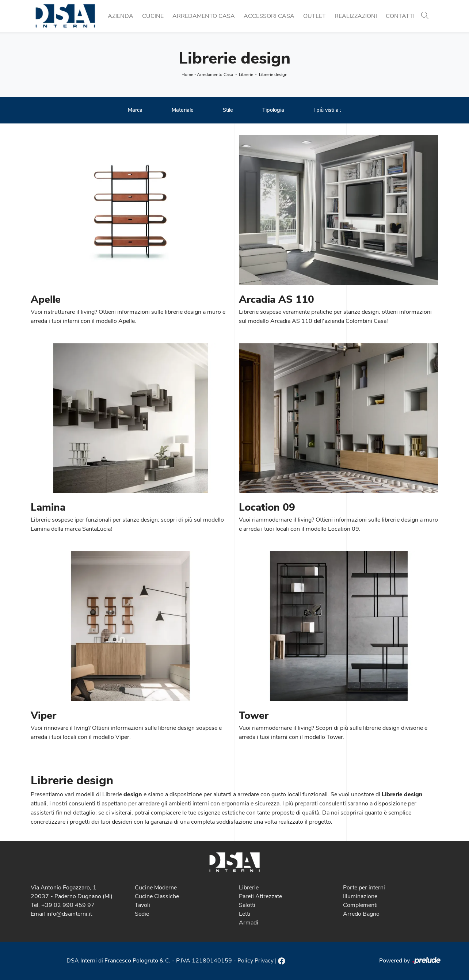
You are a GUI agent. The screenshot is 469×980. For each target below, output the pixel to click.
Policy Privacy (256, 961)
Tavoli (142, 905)
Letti (245, 914)
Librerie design (273, 75)
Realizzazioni (356, 16)
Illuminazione (360, 896)
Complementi (360, 905)
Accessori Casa (269, 16)
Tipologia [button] (273, 110)
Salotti (247, 905)
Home (187, 75)
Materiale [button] (183, 110)
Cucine (153, 16)
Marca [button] (135, 110)
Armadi (249, 923)
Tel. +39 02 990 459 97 (63, 905)
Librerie (246, 75)
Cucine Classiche (157, 896)
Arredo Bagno (361, 914)
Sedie (142, 914)
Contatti (400, 16)
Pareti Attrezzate (260, 896)
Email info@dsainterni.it (61, 914)
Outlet (314, 16)
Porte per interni (364, 888)
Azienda (121, 16)
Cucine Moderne (156, 888)
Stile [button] (228, 110)
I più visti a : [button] (327, 110)
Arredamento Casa (204, 16)
